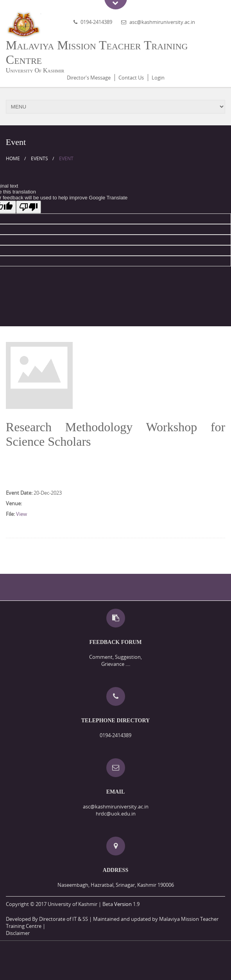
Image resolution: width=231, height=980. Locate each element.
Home (13, 158)
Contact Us (131, 78)
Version (123, 904)
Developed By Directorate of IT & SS (47, 919)
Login (158, 78)
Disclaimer (18, 933)
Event (66, 158)
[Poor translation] (29, 207)
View (21, 514)
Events (39, 158)
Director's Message (89, 78)
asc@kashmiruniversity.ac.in (162, 22)
